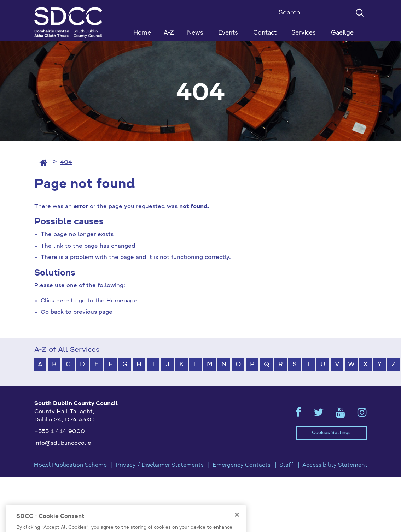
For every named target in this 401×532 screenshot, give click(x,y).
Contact (265, 33)
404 (66, 162)
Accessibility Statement (335, 465)
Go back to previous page (77, 312)
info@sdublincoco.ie (63, 443)
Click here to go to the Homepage (89, 301)
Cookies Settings (331, 433)
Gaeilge (342, 33)
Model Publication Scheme (70, 465)
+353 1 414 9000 (60, 432)
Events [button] (228, 33)
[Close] (237, 526)
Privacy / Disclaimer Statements (160, 465)
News (195, 33)
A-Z (169, 33)
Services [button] (304, 33)
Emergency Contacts (242, 465)
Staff (286, 465)
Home (142, 33)
